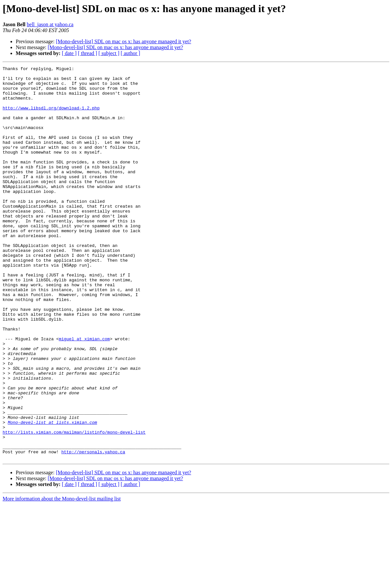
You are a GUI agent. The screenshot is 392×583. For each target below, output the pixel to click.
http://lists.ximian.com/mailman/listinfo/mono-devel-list (74, 506)
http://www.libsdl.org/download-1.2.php (51, 117)
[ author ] (131, 53)
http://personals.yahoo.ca (93, 529)
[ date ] (69, 53)
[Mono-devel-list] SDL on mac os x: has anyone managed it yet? (124, 41)
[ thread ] (88, 53)
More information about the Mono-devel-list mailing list (62, 577)
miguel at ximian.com (84, 394)
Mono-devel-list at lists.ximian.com (53, 494)
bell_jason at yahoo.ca (50, 24)
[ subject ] (109, 53)
